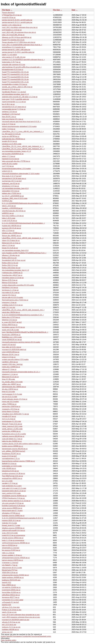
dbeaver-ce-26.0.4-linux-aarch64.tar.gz (17, 37)
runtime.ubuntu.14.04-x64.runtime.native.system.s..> (22, 444)
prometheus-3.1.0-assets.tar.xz (14, 47)
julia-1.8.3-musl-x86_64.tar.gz (13, 35)
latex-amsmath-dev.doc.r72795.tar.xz (16, 161)
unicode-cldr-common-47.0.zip (14, 65)
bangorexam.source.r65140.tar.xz (15, 449)
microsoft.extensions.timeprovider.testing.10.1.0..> (21, 372)
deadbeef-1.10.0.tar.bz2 (11, 114)
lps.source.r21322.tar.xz (11, 550)
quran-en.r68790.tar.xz (11, 136)
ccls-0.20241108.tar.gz (11, 352)
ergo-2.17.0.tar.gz (9, 124)
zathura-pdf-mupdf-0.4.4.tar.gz (14, 530)
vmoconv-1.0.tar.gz (9, 302)
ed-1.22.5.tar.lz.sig (9, 625)
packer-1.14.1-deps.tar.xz (12, 25)
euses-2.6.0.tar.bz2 (9, 456)
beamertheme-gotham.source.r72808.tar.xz (18, 461)
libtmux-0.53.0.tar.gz (10, 283)
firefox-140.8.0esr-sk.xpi (11, 268)
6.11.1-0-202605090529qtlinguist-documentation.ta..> (22, 203)
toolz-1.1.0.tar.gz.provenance (13, 540)
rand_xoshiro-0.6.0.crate (11, 493)
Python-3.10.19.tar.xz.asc (12, 610)
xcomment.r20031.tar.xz (11, 590)
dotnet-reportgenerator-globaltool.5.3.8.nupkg (19, 126)
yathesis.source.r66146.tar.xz (13, 436)
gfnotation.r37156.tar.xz (11, 513)
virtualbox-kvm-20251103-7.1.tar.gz (15, 414)
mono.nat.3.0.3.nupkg (10, 402)
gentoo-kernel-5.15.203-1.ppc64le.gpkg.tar (18, 52)
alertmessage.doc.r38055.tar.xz (14, 387)
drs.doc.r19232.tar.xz (10, 389)
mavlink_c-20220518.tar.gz (12, 208)
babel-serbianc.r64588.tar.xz (13, 577)
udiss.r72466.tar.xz (9, 404)
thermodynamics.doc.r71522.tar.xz (15, 300)
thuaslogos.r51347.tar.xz (11, 454)
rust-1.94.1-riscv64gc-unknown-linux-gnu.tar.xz (20, 27)
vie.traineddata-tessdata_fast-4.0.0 (15, 250)
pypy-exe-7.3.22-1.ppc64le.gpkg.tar (16, 99)
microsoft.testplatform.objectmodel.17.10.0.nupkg (21, 174)
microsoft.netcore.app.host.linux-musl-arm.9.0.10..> (22, 122)
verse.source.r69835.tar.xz (12, 508)
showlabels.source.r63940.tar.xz (14, 496)
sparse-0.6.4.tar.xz (9, 295)
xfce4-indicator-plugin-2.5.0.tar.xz (15, 399)
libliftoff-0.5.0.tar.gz (9, 464)
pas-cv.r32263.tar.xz (10, 545)
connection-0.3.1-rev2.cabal (13, 600)
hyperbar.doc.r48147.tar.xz (12, 275)
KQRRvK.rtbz (7, 201)
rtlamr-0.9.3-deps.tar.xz (11, 241)
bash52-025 (7, 605)
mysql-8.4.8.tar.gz (9, 17)
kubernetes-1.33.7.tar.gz (11, 62)
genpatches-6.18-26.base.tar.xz (14, 179)
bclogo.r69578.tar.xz (10, 325)
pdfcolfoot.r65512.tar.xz (11, 595)
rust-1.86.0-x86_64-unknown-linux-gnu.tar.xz (19, 32)
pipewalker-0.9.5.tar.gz (11, 191)
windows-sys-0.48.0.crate (12, 144)
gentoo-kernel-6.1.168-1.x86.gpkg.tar (16, 50)
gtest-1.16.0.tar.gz (9, 206)
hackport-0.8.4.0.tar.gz (11, 159)
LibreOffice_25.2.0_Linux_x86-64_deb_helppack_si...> (23, 146)
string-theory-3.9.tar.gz (11, 412)
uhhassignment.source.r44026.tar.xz (16, 558)
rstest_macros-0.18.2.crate (12, 426)
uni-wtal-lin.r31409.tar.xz (11, 587)
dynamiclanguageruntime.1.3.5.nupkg (16, 169)
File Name (6, 10)
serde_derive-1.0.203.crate (12, 429)
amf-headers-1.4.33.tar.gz (12, 30)
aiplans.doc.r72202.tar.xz (12, 193)
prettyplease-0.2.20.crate (12, 421)
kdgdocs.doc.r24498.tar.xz (12, 233)
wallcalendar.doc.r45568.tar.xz (14, 139)
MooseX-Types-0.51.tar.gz (12, 424)
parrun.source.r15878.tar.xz (13, 560)
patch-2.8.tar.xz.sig (9, 612)
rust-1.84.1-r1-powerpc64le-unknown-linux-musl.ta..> (22, 45)
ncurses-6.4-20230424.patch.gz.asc (16, 620)
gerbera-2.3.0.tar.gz (10, 112)
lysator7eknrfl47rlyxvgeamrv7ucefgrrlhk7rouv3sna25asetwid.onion (26, 636)
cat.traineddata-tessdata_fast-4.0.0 (15, 188)
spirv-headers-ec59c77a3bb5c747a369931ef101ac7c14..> (24, 253)
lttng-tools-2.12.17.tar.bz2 (12, 176)
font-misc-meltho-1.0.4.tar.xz (13, 216)
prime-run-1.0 (7, 632)
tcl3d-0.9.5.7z (7, 171)
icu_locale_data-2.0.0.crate (12, 382)
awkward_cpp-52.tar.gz (11, 184)
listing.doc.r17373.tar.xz (11, 317)
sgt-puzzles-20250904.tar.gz (13, 154)
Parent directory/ (8, 13)
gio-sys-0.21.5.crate (10, 397)
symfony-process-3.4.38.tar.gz (13, 473)
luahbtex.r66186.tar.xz (10, 630)
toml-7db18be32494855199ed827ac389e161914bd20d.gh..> (25, 332)
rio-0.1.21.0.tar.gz (9, 419)
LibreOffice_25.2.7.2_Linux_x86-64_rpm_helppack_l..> (23, 132)
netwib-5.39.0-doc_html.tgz (12, 364)
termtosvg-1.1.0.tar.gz (10, 290)
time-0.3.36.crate (8, 379)
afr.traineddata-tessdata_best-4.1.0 (15, 94)
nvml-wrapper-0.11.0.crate (12, 394)
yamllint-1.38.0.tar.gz (10, 362)
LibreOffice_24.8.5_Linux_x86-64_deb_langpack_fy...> (23, 238)
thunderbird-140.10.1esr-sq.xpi (14, 260)
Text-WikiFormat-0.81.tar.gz (13, 476)
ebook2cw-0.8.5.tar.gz (10, 471)
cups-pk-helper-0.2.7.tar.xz (12, 439)
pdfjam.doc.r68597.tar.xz (11, 384)
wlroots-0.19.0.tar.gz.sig (11, 622)
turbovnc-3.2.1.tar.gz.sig (11, 627)
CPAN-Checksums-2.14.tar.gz (13, 498)
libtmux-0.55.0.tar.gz (10, 280)
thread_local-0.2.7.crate (11, 525)
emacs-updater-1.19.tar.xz (12, 555)
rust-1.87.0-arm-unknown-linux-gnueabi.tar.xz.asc (21, 615)
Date (74, 10)
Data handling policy (9, 640)
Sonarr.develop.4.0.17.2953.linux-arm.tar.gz (19, 42)
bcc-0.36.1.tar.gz (8, 104)
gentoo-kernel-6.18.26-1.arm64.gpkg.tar (17, 20)
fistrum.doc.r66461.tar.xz (11, 236)
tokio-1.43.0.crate (9, 218)
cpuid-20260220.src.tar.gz (12, 340)
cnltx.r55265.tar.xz (9, 468)
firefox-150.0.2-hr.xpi (10, 265)
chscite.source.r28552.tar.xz (13, 538)
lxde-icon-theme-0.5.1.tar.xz (13, 119)
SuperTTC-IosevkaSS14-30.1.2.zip (15, 82)
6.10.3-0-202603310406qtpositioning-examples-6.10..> (23, 315)
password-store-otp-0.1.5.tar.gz (14, 491)
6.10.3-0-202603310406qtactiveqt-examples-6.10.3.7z (23, 518)
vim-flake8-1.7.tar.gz (10, 565)
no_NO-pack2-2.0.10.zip (11, 134)
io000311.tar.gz (8, 213)
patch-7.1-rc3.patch (9, 55)
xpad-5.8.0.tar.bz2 (9, 345)
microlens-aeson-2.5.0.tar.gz (13, 278)
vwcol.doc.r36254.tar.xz (11, 312)
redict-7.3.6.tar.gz (9, 129)
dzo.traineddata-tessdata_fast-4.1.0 (16, 270)
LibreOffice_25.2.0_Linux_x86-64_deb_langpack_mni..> (23, 310)
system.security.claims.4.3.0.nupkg (15, 359)
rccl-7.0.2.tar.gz (8, 166)
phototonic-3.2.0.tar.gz (10, 186)
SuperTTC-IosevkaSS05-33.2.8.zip (15, 79)
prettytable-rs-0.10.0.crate (12, 466)
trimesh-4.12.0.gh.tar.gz (11, 89)
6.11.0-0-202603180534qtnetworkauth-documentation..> (23, 223)
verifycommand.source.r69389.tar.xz (16, 543)
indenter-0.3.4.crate (9, 523)
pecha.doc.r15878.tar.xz (11, 406)
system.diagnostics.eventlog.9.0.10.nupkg (18, 285)
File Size (56, 10)
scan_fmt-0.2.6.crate (10, 533)
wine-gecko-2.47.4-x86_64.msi (14, 57)
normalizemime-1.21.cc (11, 459)
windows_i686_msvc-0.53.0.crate (15, 198)
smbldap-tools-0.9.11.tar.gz (12, 305)
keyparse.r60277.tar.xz (11, 597)
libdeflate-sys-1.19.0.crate (12, 337)
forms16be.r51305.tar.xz (11, 592)
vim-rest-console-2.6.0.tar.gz (13, 503)
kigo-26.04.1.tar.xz (9, 117)
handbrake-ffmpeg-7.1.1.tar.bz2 (14, 92)
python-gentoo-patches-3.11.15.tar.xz (16, 501)
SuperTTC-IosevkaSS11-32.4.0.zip (15, 72)
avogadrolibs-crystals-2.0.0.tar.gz (15, 84)
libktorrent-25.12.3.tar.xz (11, 243)
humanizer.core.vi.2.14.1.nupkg (14, 434)
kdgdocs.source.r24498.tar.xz (13, 528)
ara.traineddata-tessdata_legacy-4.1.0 (16, 151)
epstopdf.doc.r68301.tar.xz (12, 478)
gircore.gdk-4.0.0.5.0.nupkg (12, 297)
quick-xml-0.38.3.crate (10, 330)
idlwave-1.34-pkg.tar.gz (11, 255)
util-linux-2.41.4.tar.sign (11, 607)
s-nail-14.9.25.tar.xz (10, 221)
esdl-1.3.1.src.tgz (9, 307)
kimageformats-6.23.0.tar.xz (13, 70)
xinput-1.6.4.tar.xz (9, 357)
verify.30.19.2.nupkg (10, 164)
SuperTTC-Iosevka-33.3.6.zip (13, 40)
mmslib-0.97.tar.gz (9, 416)
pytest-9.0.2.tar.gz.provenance (14, 535)
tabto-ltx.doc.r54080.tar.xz (12, 441)
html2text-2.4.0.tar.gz (10, 288)
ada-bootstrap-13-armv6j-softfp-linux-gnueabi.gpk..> (22, 67)
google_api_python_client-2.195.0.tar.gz (17, 87)
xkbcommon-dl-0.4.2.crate (12, 568)
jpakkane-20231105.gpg (11, 580)
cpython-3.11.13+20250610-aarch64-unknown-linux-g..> (23, 60)
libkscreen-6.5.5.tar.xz (10, 377)
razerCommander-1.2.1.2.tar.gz (14, 102)
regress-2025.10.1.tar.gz (11, 521)
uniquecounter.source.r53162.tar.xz (15, 575)
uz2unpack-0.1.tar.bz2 (10, 602)
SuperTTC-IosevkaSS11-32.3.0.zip (15, 74)
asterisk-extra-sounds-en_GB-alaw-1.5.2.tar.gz (20, 97)
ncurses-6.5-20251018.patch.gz (14, 350)
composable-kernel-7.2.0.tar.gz (14, 109)
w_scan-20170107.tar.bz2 (12, 322)
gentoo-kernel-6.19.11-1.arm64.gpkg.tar (17, 22)
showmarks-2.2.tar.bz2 (11, 548)
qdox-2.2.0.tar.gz (8, 245)
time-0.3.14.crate (8, 392)
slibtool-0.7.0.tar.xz (9, 369)
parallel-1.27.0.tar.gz (10, 483)
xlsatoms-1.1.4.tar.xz (10, 374)
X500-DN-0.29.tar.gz (10, 573)
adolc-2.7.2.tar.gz (9, 156)
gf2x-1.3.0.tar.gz (8, 231)
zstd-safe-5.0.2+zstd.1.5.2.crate (14, 488)
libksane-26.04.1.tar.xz (11, 355)
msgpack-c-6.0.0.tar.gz (11, 409)
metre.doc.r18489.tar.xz (11, 367)
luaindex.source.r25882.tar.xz (13, 516)
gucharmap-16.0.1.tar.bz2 (12, 181)
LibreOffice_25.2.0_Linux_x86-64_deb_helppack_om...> (23, 149)
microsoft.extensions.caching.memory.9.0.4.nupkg (21, 342)
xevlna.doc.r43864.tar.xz (11, 431)
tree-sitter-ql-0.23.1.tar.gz (12, 347)
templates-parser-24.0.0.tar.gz (13, 327)
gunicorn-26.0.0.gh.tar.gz (12, 228)
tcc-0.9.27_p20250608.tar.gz (13, 196)
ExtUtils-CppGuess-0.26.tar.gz (14, 506)
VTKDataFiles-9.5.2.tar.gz (12, 15)
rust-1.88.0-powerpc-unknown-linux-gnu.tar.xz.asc (21, 617)
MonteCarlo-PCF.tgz (10, 570)
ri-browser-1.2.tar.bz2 (10, 563)
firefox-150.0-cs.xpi (9, 258)
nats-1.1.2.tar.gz (8, 553)
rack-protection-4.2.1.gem (12, 486)
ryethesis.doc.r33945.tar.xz (12, 273)
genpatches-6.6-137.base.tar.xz (14, 107)
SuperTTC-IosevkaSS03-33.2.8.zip (15, 77)
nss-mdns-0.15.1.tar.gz (11, 293)
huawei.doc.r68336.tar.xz (12, 226)
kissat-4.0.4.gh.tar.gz (10, 248)
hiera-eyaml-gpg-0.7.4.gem (12, 511)
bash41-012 (7, 582)
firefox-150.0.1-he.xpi (10, 263)
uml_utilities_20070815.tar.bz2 (14, 451)
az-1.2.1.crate (7, 481)
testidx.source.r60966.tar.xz (13, 446)
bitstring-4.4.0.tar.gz (10, 320)
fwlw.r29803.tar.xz (9, 585)
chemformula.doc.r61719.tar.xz (14, 211)
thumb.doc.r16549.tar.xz (11, 335)
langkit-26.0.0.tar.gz (10, 141)
